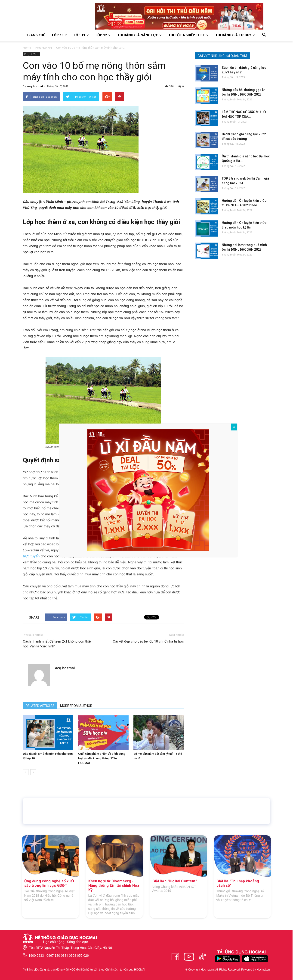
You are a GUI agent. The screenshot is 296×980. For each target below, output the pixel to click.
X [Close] (234, 427)
